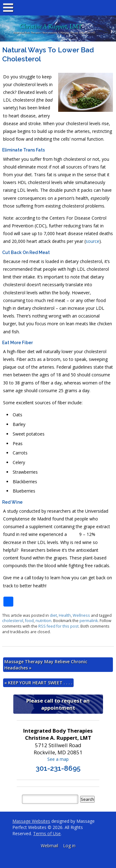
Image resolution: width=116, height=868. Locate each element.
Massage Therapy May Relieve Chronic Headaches (46, 665)
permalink (89, 621)
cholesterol (13, 621)
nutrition (43, 621)
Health (65, 615)
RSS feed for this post (58, 626)
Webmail (49, 846)
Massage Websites (31, 821)
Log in (69, 846)
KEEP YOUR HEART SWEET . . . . (38, 683)
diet (53, 615)
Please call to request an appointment (58, 704)
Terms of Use (47, 833)
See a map (58, 759)
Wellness (81, 615)
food (29, 621)
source (92, 241)
